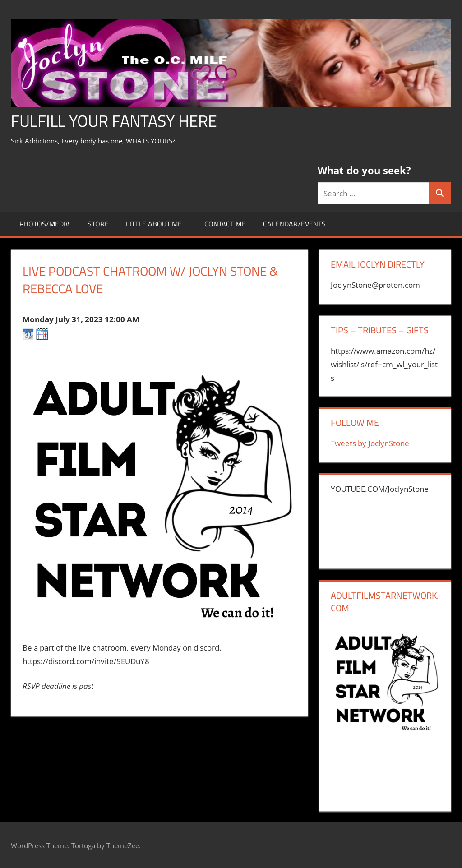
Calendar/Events (294, 224)
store (98, 224)
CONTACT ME (225, 224)
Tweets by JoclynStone (370, 443)
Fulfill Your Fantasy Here (114, 121)
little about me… (157, 224)
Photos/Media (45, 224)
